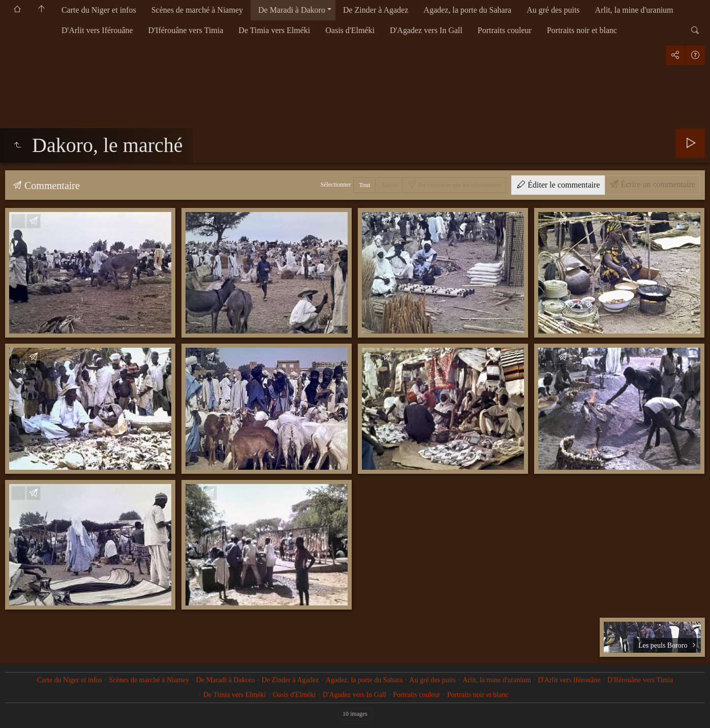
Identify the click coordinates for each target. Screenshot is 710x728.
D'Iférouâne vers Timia (186, 30)
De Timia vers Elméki (274, 30)
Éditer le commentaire (563, 185)
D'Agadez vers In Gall (426, 30)
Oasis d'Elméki (350, 30)
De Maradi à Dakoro (292, 10)
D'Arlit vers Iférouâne (97, 30)
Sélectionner (336, 185)
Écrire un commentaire (657, 184)
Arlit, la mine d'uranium (634, 10)
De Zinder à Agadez (376, 10)
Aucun (389, 185)
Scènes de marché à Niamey (197, 10)
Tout (364, 185)
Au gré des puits (553, 10)
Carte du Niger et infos (99, 10)
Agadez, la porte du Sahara (467, 10)
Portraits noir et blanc (582, 30)
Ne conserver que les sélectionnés (459, 185)
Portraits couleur (505, 30)
